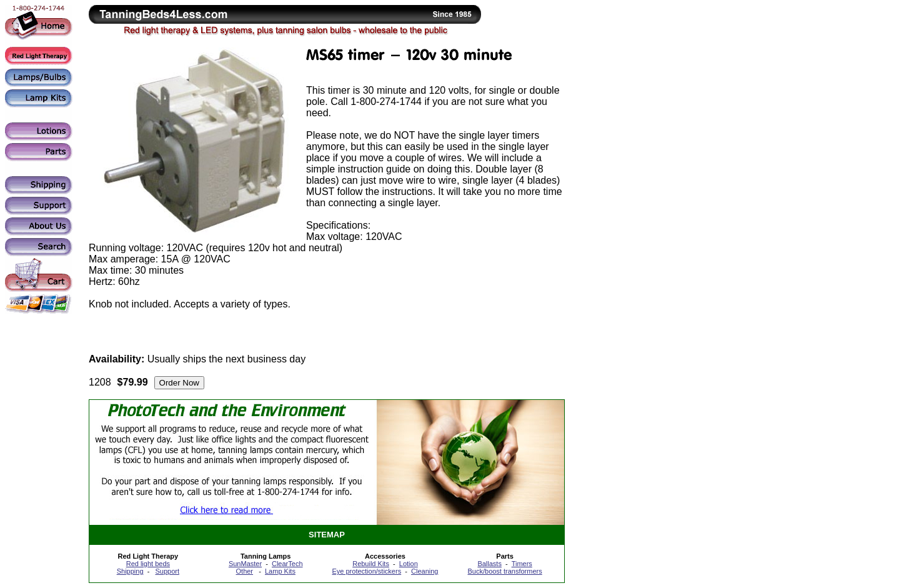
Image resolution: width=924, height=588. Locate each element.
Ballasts (489, 564)
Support (167, 571)
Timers (522, 564)
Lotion (409, 564)
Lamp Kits (280, 571)
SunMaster (245, 564)
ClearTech (287, 564)
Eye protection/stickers (366, 571)
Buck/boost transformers (505, 571)
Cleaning (425, 571)
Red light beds (148, 564)
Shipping (130, 571)
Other (245, 571)
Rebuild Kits (371, 564)
